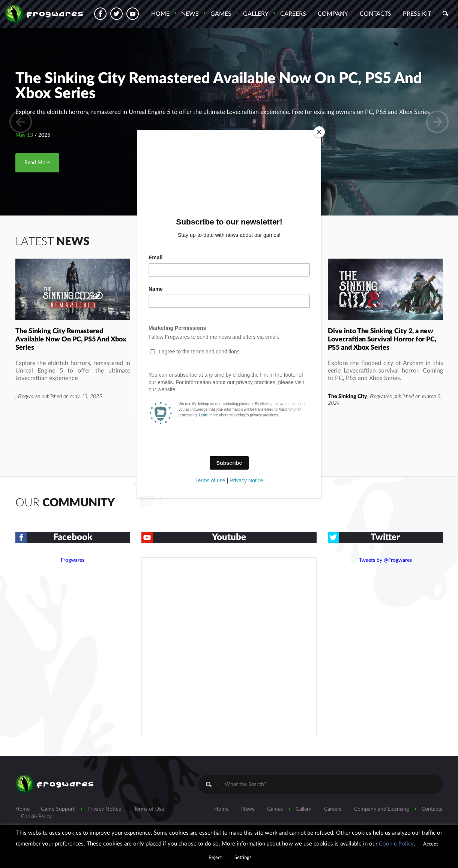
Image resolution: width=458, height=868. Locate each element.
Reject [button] (215, 858)
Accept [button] (431, 844)
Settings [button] (243, 858)
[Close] (319, 132)
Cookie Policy (396, 844)
